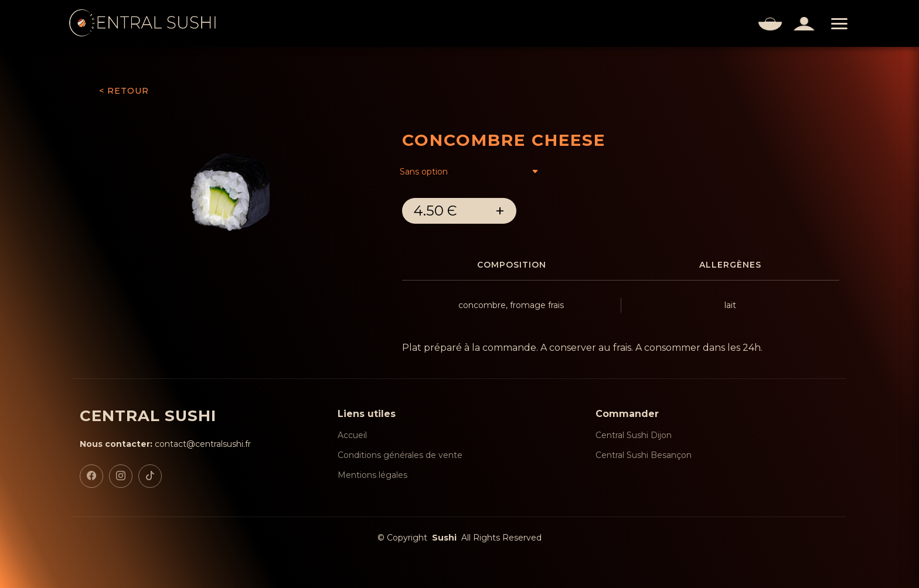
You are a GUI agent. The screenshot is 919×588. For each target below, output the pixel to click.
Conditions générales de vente (400, 455)
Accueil (352, 435)
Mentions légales (372, 475)
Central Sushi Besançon (644, 455)
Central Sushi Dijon (634, 435)
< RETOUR (124, 91)
